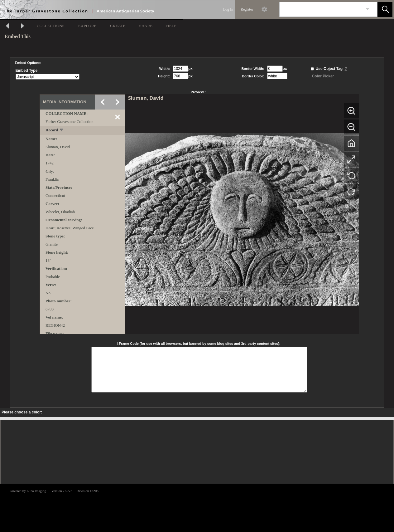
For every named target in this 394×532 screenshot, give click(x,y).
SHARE (146, 26)
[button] (385, 9)
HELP (171, 26)
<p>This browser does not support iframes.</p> (197, 507)
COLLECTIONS (51, 26)
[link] (368, 9)
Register (247, 9)
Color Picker (323, 76)
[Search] (321, 9)
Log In (228, 9)
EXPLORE (87, 26)
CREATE (118, 26)
